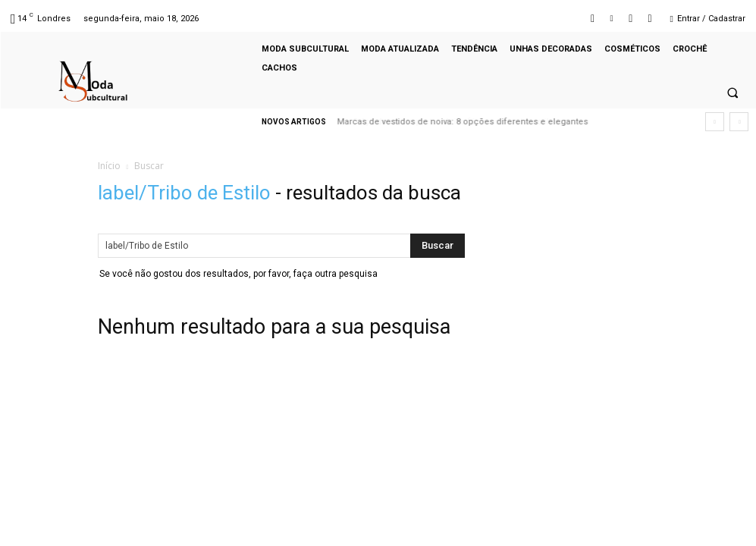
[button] (732, 93)
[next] (739, 122)
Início (109, 166)
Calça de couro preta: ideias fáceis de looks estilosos (449, 122)
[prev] (715, 122)
